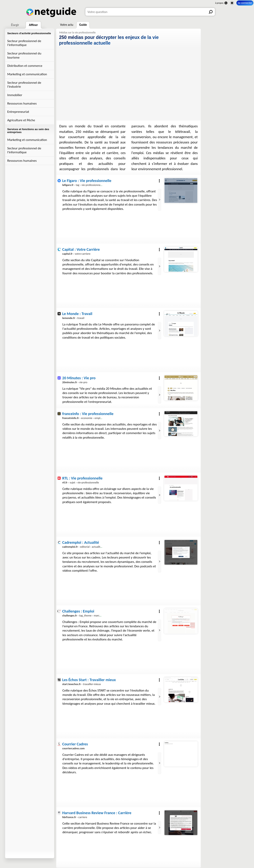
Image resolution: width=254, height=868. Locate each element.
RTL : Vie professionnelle (82, 478)
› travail (73, 318)
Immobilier (15, 95)
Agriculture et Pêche (21, 120)
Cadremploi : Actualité (81, 542)
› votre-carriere (76, 254)
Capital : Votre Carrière (81, 249)
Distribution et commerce (25, 66)
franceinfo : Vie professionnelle (88, 414)
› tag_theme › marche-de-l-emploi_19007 (93, 615)
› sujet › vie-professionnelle (81, 482)
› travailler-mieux (81, 684)
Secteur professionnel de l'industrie (24, 85)
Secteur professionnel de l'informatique (24, 43)
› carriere (75, 817)
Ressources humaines (22, 103)
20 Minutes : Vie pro (79, 378)
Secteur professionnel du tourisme (24, 55)
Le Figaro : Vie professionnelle (87, 181)
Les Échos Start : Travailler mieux (89, 680)
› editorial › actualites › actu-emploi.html (93, 547)
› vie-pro (75, 382)
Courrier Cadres (75, 744)
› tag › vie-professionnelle (83, 185)
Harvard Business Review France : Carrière (97, 813)
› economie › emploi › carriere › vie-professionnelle (100, 418)
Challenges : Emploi (78, 611)
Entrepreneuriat (18, 112)
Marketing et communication (27, 74)
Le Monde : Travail (77, 314)
